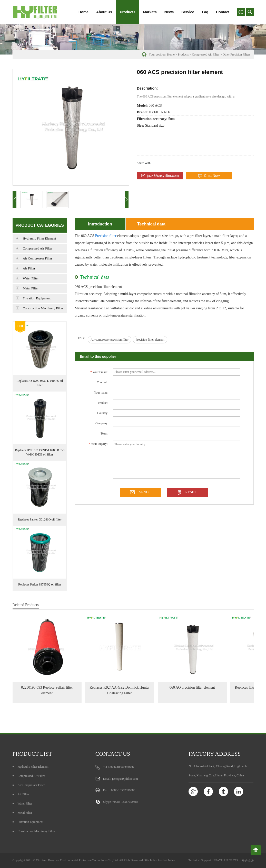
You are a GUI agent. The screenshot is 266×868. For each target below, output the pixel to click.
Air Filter (29, 268)
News (169, 12)
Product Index (166, 860)
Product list (32, 754)
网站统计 (248, 861)
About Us (104, 12)
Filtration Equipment (37, 298)
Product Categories (40, 225)
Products (128, 12)
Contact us (113, 754)
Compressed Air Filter (206, 55)
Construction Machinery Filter (43, 308)
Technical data (151, 224)
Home (83, 12)
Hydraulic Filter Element (40, 238)
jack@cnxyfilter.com (163, 176)
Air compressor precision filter (110, 340)
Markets (150, 12)
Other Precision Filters (237, 55)
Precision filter (106, 236)
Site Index (151, 860)
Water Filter (31, 278)
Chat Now (212, 176)
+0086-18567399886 (121, 767)
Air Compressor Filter (38, 258)
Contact (223, 12)
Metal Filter (31, 288)
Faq (205, 12)
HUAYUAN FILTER (225, 860)
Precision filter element (150, 340)
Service (188, 12)
